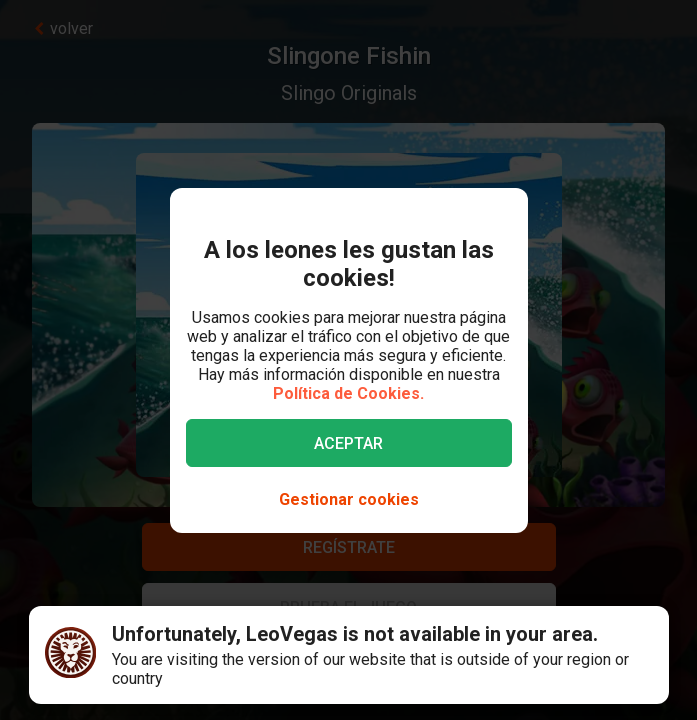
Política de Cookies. (348, 393)
